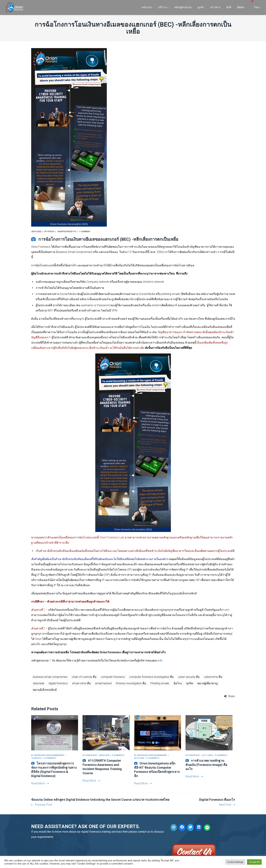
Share (231, 696)
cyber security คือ (189, 677)
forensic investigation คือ (131, 683)
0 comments (50, 758)
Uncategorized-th (67, 232)
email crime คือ (81, 683)
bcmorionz (91, 755)
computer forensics (113, 677)
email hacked (103, 683)
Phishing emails (160, 683)
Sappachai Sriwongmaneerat (49, 755)
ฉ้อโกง (178, 683)
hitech (51, 232)
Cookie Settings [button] (235, 862)
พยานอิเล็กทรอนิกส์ (45, 690)
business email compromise (50, 677)
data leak (39, 683)
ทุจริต (190, 683)
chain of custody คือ (84, 677)
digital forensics (58, 683)
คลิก (160, 660)
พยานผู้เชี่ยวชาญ (208, 683)
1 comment (85, 232)
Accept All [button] (254, 862)
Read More (40, 783)
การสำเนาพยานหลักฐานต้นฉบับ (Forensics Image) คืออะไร (206, 765)
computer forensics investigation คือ (151, 677)
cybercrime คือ (213, 677)
